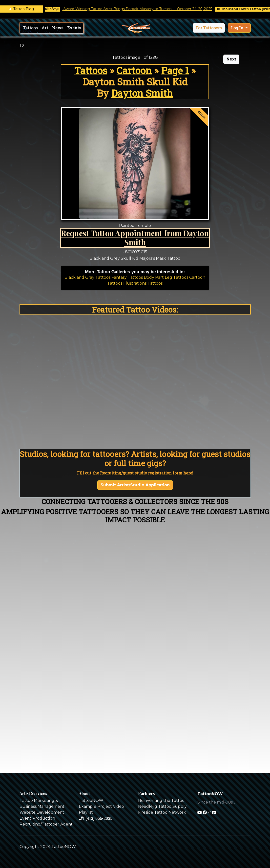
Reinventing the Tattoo (161, 800)
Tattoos (30, 28)
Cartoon (134, 70)
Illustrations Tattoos (143, 283)
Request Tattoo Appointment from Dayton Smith (135, 238)
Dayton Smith (142, 93)
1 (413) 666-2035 (96, 818)
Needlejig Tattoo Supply (162, 806)
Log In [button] (238, 28)
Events (74, 28)
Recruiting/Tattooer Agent (46, 824)
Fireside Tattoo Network (162, 812)
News (58, 28)
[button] (209, 28)
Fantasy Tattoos (127, 277)
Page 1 (175, 70)
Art (45, 28)
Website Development (42, 812)
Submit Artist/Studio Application (135, 485)
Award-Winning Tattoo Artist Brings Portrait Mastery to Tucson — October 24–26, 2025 (141, 9)
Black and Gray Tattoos (87, 277)
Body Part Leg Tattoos (166, 277)
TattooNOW (91, 800)
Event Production (37, 818)
